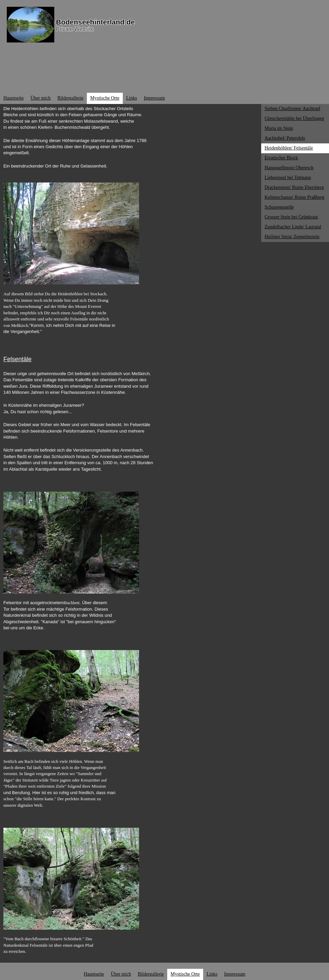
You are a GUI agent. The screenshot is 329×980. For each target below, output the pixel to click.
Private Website (75, 29)
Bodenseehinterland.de (95, 22)
